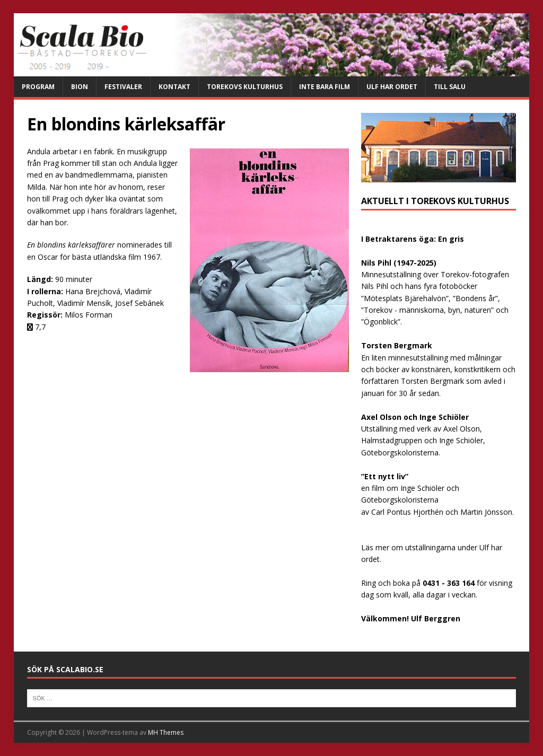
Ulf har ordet (392, 87)
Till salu (450, 87)
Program (38, 87)
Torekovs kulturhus (245, 87)
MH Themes (166, 732)
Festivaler (123, 87)
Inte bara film (325, 87)
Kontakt (174, 87)
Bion (80, 87)
